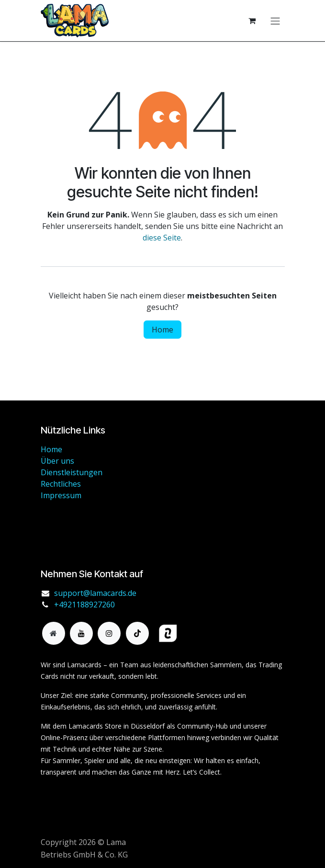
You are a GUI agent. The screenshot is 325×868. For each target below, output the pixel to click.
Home (162, 330)
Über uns (57, 461)
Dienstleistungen (72, 472)
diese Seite (162, 238)
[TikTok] (137, 633)
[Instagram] (109, 633)
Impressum (61, 495)
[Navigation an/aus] (275, 21)
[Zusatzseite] (54, 633)
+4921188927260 (84, 605)
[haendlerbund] (210, 634)
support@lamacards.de (95, 593)
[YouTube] (81, 633)
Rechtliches (61, 484)
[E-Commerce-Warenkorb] (252, 21)
